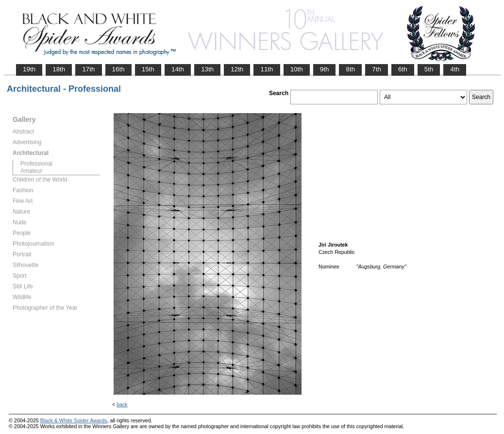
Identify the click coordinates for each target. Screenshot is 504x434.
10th (297, 69)
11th (267, 69)
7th (377, 69)
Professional (36, 164)
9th (325, 69)
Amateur (31, 171)
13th (207, 69)
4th (455, 69)
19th (29, 69)
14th (178, 69)
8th (350, 69)
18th (59, 69)
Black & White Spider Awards (74, 420)
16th (118, 69)
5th (429, 69)
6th (403, 69)
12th (237, 69)
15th (148, 69)
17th (88, 69)
